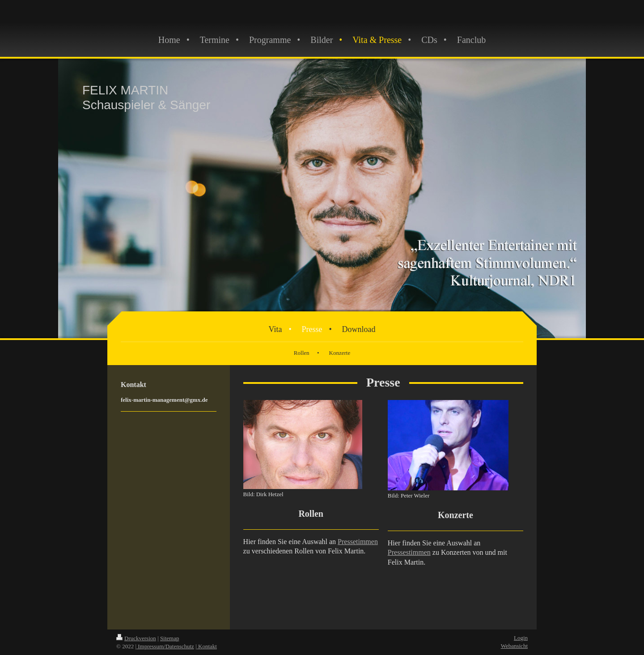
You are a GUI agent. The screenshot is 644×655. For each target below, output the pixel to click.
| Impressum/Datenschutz (165, 646)
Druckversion (136, 638)
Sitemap (170, 638)
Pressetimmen (358, 542)
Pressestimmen (409, 552)
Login (521, 638)
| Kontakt (206, 646)
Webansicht (514, 646)
